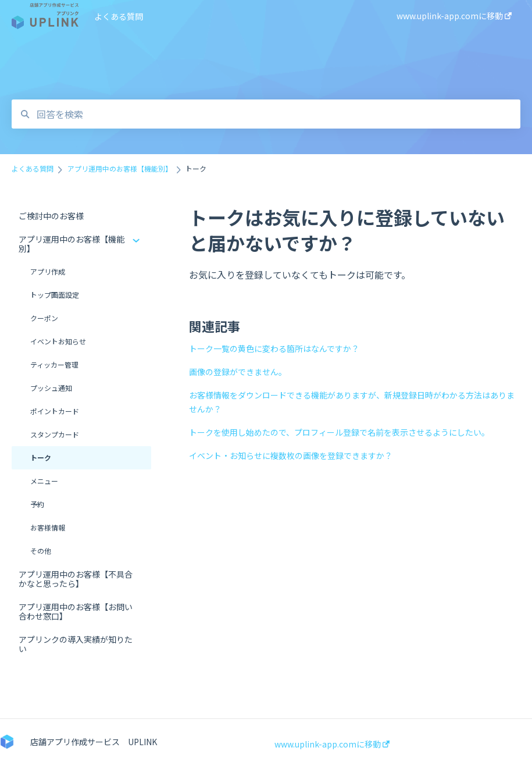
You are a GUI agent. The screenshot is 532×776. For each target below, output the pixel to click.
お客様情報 (48, 527)
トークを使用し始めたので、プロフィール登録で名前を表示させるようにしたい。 (339, 432)
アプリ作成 (48, 271)
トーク (41, 458)
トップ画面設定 (55, 295)
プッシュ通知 (51, 388)
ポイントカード (55, 411)
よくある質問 (119, 16)
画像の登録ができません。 (238, 372)
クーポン (44, 318)
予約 (37, 504)
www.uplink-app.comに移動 (332, 744)
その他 (41, 551)
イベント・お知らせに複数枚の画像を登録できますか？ (291, 455)
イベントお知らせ (58, 341)
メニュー (44, 481)
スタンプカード (55, 434)
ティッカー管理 (54, 364)
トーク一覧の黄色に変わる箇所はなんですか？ (274, 348)
